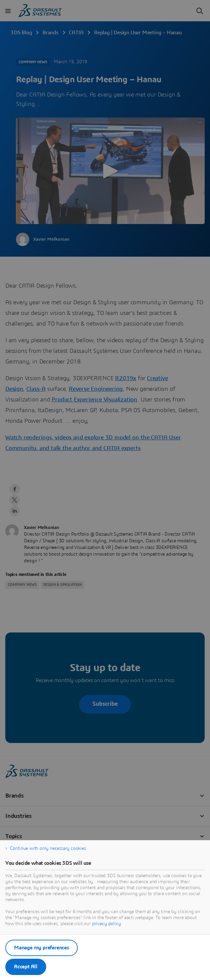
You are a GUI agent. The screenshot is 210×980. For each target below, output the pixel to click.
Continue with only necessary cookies (48, 849)
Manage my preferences (42, 948)
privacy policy (106, 924)
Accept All (26, 967)
